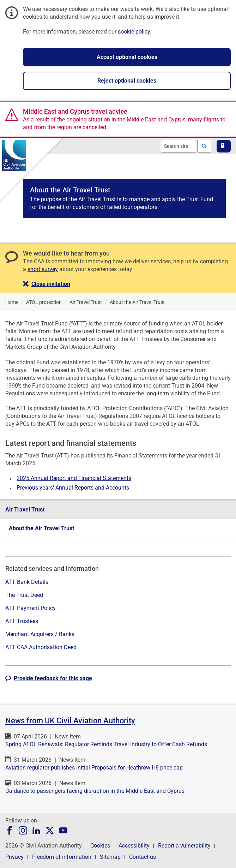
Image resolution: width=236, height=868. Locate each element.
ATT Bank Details (27, 582)
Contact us (143, 857)
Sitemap (110, 857)
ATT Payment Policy (31, 608)
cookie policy (134, 32)
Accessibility (134, 846)
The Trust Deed (24, 595)
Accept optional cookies (127, 57)
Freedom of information (62, 857)
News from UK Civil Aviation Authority (70, 721)
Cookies (100, 846)
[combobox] (178, 146)
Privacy (14, 857)
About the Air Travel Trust (41, 528)
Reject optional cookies (127, 81)
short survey (43, 269)
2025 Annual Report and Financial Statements (74, 478)
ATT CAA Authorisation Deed (41, 647)
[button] (224, 146)
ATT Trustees (22, 621)
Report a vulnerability (184, 846)
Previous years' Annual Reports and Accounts (73, 488)
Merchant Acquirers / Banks (40, 634)
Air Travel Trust (25, 510)
